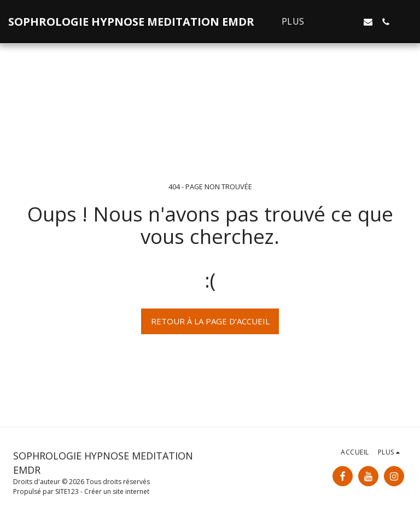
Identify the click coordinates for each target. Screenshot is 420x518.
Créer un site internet (117, 491)
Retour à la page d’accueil (210, 321)
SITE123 (67, 491)
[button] (333, 22)
